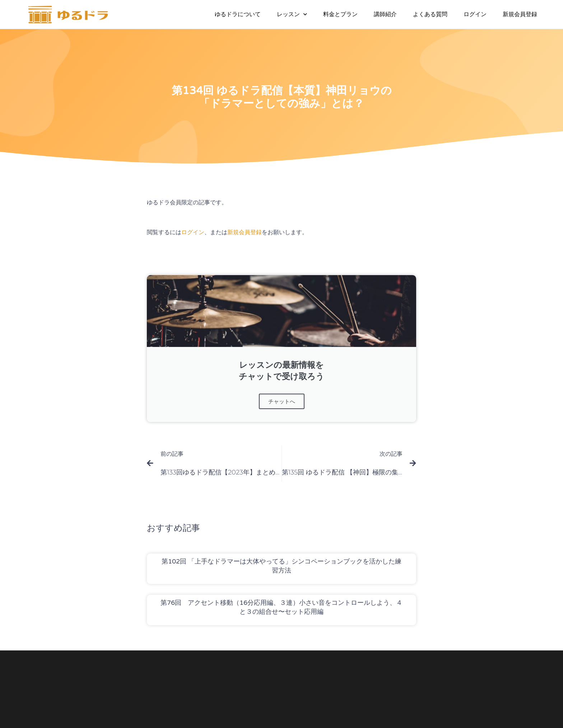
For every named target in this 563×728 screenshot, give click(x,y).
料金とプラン (340, 14)
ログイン (475, 14)
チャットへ (282, 401)
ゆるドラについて (238, 14)
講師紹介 (385, 14)
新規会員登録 (520, 14)
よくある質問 (430, 14)
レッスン (292, 14)
